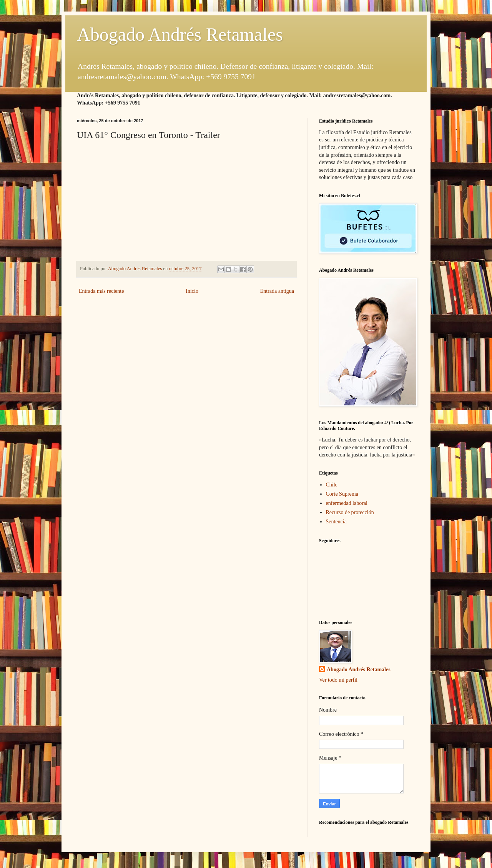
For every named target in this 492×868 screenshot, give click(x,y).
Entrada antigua (277, 291)
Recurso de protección (350, 512)
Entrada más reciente (101, 291)
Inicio (192, 291)
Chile (332, 485)
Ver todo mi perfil (338, 680)
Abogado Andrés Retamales (180, 34)
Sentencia (336, 522)
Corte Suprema (342, 494)
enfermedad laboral (347, 503)
